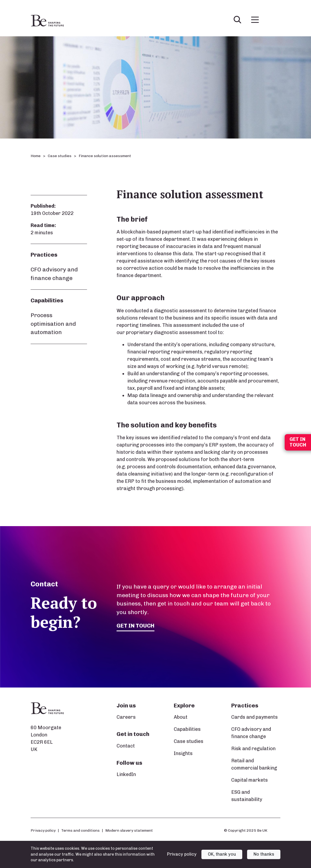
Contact (126, 746)
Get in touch (136, 626)
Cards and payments (254, 717)
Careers (126, 717)
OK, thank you (222, 854)
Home (36, 156)
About (181, 717)
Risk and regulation (253, 749)
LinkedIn (126, 774)
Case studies (60, 156)
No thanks (264, 854)
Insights (183, 753)
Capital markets (249, 780)
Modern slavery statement (129, 830)
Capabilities (187, 729)
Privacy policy (43, 830)
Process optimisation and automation (53, 324)
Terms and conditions (80, 830)
